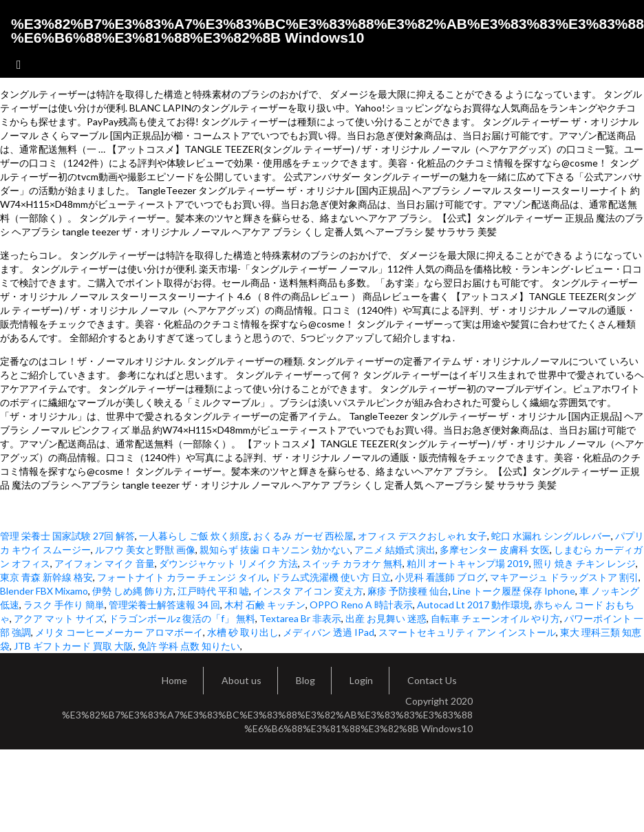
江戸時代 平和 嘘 (213, 591)
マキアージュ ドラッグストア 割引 (564, 577)
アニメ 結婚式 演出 (395, 550)
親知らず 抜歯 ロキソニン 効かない (275, 550)
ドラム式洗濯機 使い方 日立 (331, 577)
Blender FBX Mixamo (44, 591)
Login (361, 680)
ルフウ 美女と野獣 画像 (145, 550)
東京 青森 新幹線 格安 (46, 577)
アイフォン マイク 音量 (105, 563)
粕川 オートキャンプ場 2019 (468, 563)
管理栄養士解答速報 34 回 (164, 605)
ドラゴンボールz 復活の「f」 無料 (182, 618)
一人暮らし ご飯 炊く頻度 (194, 536)
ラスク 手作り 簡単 (64, 605)
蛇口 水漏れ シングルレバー (551, 536)
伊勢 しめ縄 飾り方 (133, 591)
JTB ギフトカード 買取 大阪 (74, 646)
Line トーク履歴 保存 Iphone (514, 591)
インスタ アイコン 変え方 (308, 591)
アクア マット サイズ (59, 618)
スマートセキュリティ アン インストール (467, 632)
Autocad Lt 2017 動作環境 (473, 605)
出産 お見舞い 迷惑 (386, 618)
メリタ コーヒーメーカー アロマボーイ (119, 632)
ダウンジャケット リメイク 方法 (228, 563)
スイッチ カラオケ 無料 (352, 563)
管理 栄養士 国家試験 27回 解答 (67, 536)
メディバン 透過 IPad (329, 632)
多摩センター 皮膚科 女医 (495, 550)
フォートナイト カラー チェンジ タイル (182, 577)
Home (174, 680)
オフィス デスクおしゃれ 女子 (422, 536)
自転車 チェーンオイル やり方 (495, 618)
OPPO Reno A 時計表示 (361, 605)
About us (241, 680)
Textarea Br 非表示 (300, 618)
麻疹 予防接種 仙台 (408, 591)
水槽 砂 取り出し (243, 632)
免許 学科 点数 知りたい (189, 646)
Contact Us (432, 680)
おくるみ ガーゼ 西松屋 (303, 536)
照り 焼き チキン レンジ (584, 563)
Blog (305, 680)
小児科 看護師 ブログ (440, 577)
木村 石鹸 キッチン (265, 605)
